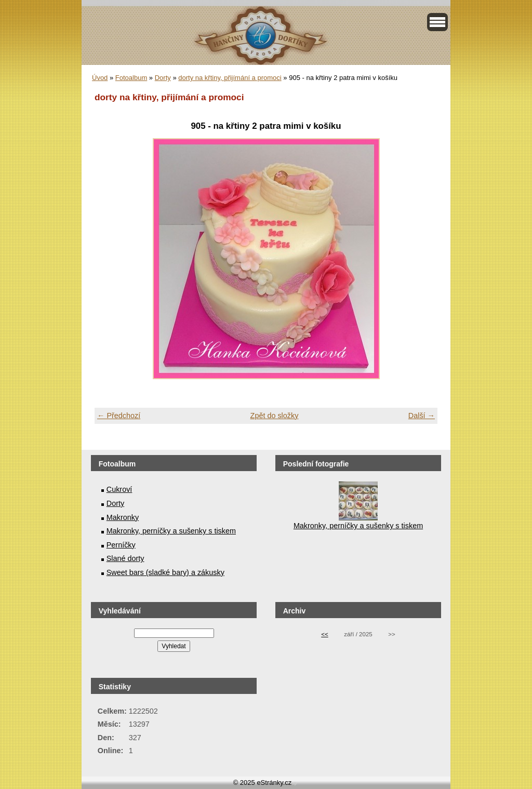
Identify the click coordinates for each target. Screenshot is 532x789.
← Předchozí (119, 416)
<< (324, 634)
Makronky (123, 517)
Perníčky (121, 545)
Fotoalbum (131, 78)
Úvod (100, 78)
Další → (422, 416)
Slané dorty (125, 558)
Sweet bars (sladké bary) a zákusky (165, 572)
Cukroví (119, 489)
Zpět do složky (275, 416)
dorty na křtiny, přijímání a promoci (230, 78)
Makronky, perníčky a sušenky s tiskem (171, 531)
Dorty (163, 78)
